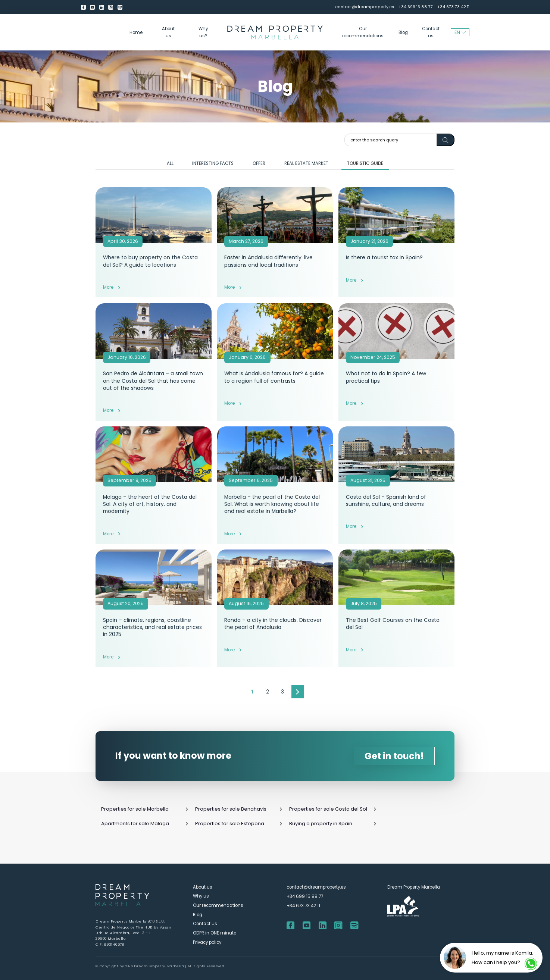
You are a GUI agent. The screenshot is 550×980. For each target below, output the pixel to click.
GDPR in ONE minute (215, 933)
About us (168, 32)
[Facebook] (83, 7)
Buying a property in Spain (333, 824)
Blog (403, 32)
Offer (259, 163)
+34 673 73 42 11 (453, 7)
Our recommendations (363, 32)
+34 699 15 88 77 (416, 7)
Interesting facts (213, 163)
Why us (201, 896)
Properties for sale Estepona (239, 824)
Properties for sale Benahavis (239, 809)
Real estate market (306, 163)
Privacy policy (207, 942)
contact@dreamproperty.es (365, 7)
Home (136, 32)
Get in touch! (394, 756)
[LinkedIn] (102, 7)
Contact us (431, 32)
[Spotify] (120, 7)
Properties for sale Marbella (145, 809)
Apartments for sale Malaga (145, 824)
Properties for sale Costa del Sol (333, 809)
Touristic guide (365, 163)
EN (460, 32)
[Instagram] (111, 7)
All (170, 163)
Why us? (203, 32)
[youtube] (92, 7)
